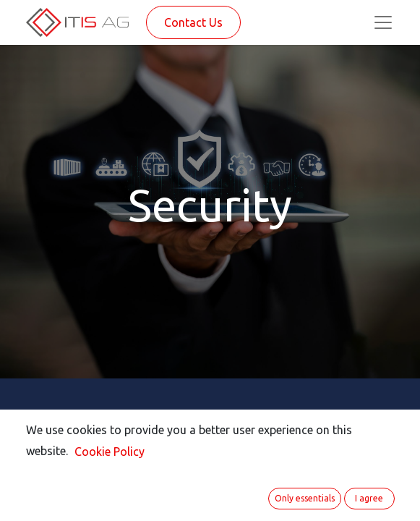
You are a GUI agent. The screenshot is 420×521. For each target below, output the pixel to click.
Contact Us (193, 22)
